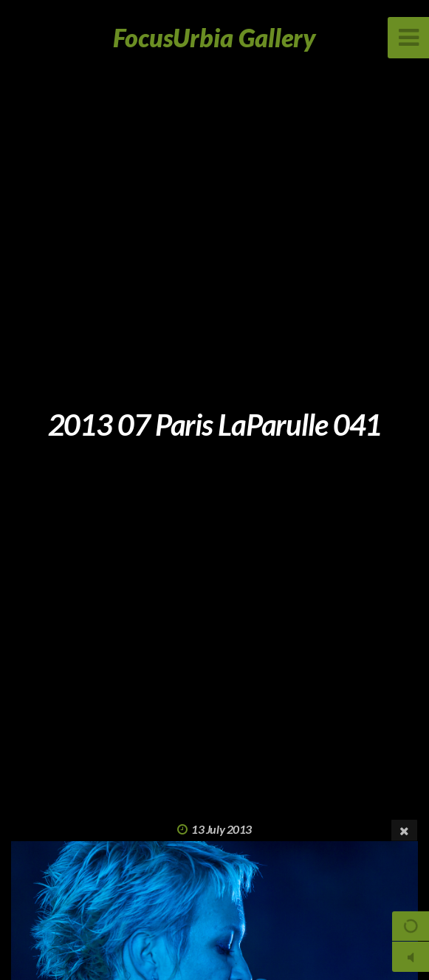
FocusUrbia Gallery (214, 37)
